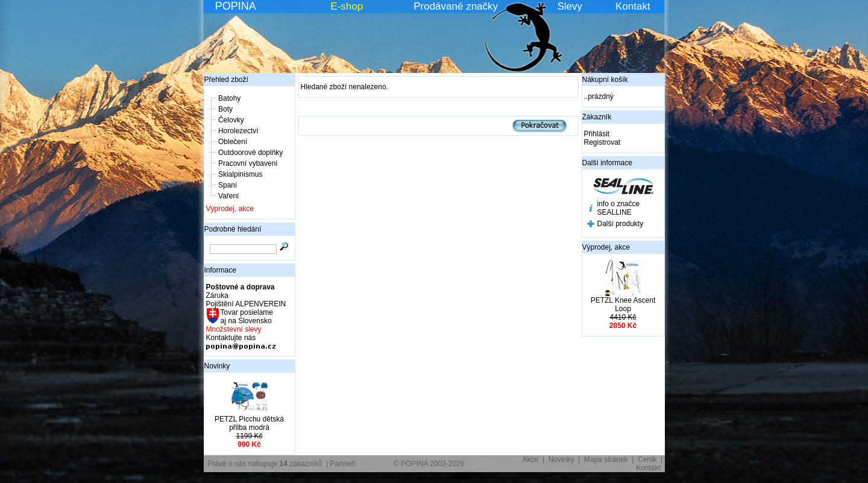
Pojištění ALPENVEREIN (246, 304)
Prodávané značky (456, 6)
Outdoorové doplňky (250, 153)
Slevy (570, 6)
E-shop (347, 6)
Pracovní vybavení (248, 163)
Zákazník (597, 117)
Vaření (228, 196)
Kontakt (633, 6)
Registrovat (602, 142)
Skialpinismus (240, 174)
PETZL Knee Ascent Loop (623, 305)
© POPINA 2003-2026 (429, 464)
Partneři (342, 464)
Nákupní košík (605, 80)
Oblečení (233, 142)
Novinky (217, 366)
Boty (225, 109)
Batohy (229, 98)
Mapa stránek (606, 459)
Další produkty (621, 224)
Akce (531, 459)
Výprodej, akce (230, 209)
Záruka (217, 295)
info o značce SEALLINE (619, 208)
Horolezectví (238, 131)
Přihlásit (597, 134)
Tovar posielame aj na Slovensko (246, 317)
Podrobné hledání (233, 229)
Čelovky (231, 120)
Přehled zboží (226, 80)
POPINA (236, 6)
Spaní (228, 185)
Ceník (647, 459)
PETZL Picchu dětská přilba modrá (249, 423)
